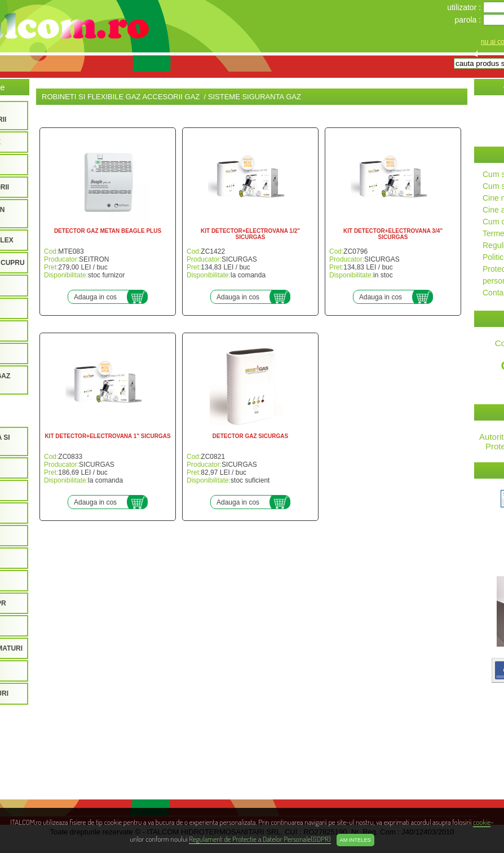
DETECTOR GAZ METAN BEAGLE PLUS (108, 231)
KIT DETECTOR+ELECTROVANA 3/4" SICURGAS (393, 234)
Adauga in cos (95, 297)
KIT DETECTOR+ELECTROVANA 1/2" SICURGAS (250, 234)
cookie (482, 822)
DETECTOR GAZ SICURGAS (250, 436)
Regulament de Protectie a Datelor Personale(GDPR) (260, 839)
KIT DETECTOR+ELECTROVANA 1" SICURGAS (107, 436)
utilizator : (465, 7)
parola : (469, 20)
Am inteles (355, 840)
